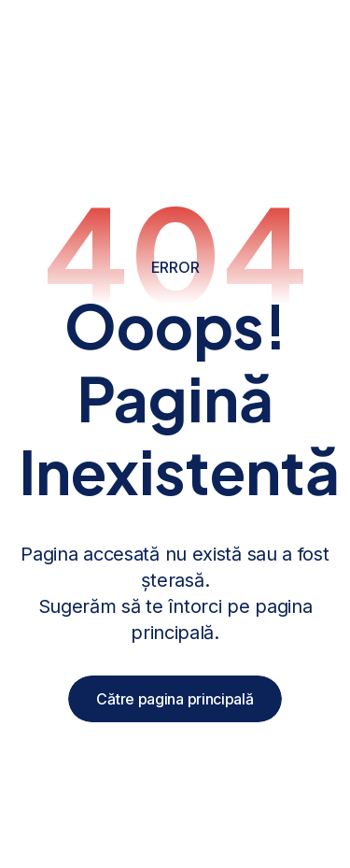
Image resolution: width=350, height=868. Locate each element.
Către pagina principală (175, 699)
